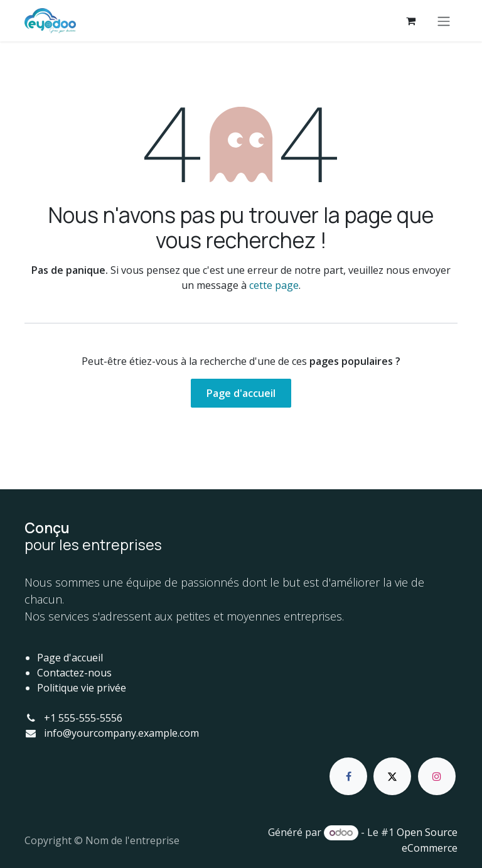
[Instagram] (437, 776)
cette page (274, 285)
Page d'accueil (241, 393)
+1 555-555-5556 (83, 718)
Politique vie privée (82, 688)
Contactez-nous (74, 673)
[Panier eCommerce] (410, 21)
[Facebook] (348, 776)
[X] (392, 776)
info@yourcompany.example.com (121, 733)
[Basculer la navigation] (444, 21)
